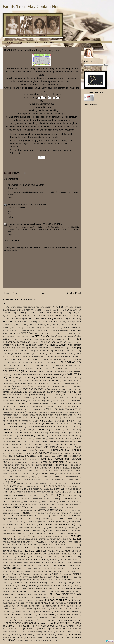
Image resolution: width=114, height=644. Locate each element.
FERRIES (75, 412)
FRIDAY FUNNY (35, 424)
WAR (61, 626)
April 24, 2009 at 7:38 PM (37, 204)
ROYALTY (9, 565)
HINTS (75, 447)
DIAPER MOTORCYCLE (56, 392)
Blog (52, 336)
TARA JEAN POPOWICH (40, 603)
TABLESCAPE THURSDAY (58, 600)
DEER (69, 389)
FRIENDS (50, 424)
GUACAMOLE (66, 439)
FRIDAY (22, 424)
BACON (56, 325)
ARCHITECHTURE (71, 316)
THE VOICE (42, 609)
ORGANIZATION (75, 522)
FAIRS (70, 406)
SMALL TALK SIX (63, 577)
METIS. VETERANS (31, 502)
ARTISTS (61, 319)
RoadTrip (54, 560)
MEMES (52, 495)
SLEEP (36, 577)
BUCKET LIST (75, 345)
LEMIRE (37, 479)
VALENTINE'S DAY (11, 623)
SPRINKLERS (45, 586)
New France (44, 516)
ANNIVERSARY (36, 313)
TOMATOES (7, 617)
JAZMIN (59, 468)
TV (42, 620)
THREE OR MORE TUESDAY (66, 612)
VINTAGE (10, 626)
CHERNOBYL (47, 359)
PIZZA (8, 533)
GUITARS (17, 441)
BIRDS (27, 336)
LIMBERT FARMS (24, 483)
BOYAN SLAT (73, 342)
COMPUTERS (73, 374)
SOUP (51, 583)
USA (61, 620)
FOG (42, 418)
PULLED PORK (20, 545)
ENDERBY (23, 404)
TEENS (24, 606)
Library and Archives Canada (67, 479)
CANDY (17, 354)
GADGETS (73, 427)
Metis (18, 502)
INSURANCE (73, 462)
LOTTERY (74, 483)
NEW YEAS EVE (74, 516)
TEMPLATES (51, 606)
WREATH (64, 638)
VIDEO (78, 623)
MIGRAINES (63, 502)
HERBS (52, 447)
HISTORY (7, 450)
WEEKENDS (10, 632)
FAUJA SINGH (33, 412)
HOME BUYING (8, 453)
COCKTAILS (20, 368)
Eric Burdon (44, 404)
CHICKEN (76, 359)
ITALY (24, 468)
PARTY (52, 528)
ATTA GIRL (8, 322)
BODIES (23, 342)
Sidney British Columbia (34, 574)
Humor (44, 459)
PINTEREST (76, 531)
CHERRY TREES (62, 359)
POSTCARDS (41, 539)
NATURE (7, 516)
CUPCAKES (43, 383)
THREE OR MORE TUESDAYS (18, 614)
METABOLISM (52, 499)
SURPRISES (74, 597)
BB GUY (74, 330)
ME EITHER (70, 492)
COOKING (44, 377)
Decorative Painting (57, 389)
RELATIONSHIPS (71, 551)
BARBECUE (68, 328)
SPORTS (21, 586)
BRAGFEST (7, 345)
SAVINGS (44, 568)
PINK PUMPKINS (62, 531)
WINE (14, 634)
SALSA (56, 565)
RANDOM (16, 173)
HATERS (28, 447)
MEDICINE (7, 496)
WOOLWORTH (8, 638)
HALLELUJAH (11, 444)
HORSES (45, 453)
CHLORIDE (38, 362)
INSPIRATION (58, 462)
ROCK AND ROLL (69, 560)
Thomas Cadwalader (43, 612)
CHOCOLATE (51, 362)
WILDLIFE (74, 632)
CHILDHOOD (12, 362)
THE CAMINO (27, 609)
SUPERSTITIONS (59, 597)
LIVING (64, 483)
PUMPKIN (34, 545)
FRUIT (75, 424)
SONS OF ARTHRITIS (37, 583)
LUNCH (45, 486)
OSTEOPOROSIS (13, 525)
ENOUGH (33, 404)
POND (54, 536)
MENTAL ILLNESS (19, 499)
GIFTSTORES (76, 433)
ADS (58, 307)
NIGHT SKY (46, 519)
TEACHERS (72, 603)
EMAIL (78, 401)
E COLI (32, 401)
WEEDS (78, 629)
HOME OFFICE (23, 453)
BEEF (24, 333)
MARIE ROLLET (33, 489)
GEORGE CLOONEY (32, 433)
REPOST (21, 557)
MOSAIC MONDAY (12, 507)
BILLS (75, 333)
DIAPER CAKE (35, 392)
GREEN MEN (41, 439)
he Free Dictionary (50, 94)
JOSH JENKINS (42, 471)
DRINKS (61, 398)
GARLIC (58, 430)
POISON (14, 536)
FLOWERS (31, 418)
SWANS (14, 600)
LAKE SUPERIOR (21, 477)
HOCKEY (18, 450)
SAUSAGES (33, 568)
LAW (65, 476)
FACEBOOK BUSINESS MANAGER (40, 406)
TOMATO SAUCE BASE (69, 615)
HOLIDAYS (30, 450)
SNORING (25, 580)
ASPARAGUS (73, 319)
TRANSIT (44, 617)
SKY (17, 577)
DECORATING (40, 389)
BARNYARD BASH (28, 330)
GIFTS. (64, 433)
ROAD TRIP (39, 559)
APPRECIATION (47, 316)
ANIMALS (21, 313)
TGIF (63, 606)
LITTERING (54, 483)
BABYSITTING (21, 325)
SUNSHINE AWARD (21, 597)
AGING (15, 310)
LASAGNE (43, 477)
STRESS (9, 591)
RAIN (17, 548)
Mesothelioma (37, 499)
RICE (27, 560)
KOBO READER (64, 474)
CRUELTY (31, 383)
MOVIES (43, 510)
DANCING (7, 386)
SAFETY (27, 565)
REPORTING (7, 557)
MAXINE (57, 492)
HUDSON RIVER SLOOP (12, 459)
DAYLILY (15, 389)
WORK (20, 637)
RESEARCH (35, 557)
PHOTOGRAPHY (34, 530)
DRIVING (73, 398)
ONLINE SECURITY (47, 522)
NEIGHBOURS (20, 516)
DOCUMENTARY (37, 395)
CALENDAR (29, 351)
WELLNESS (22, 632)
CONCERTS (13, 378)
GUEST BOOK (32, 42)
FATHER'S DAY (19, 412)
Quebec (74, 545)
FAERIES (61, 406)
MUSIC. (26, 513)
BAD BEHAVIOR (68, 325)
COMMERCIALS (51, 371)
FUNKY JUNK (48, 427)
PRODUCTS (73, 542)
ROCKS (28, 562)
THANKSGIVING (10, 609)
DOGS (50, 395)
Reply (10, 197)
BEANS (5, 333)
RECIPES (29, 551)
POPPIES (64, 536)
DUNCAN (21, 401)
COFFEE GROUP (44, 368)
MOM (25, 504)
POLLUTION (44, 536)
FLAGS (9, 418)
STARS (75, 586)
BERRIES (35, 333)
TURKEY (32, 620)
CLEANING (59, 365)
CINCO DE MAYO (10, 365)
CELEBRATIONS (37, 357)
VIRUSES (22, 626)
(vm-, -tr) (48, 97)
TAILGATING (7, 603)
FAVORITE (45, 412)
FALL (78, 406)
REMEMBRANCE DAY (37, 554)
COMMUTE (33, 375)
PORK (74, 536)
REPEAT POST (71, 554)
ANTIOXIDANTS (53, 313)
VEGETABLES (63, 623)
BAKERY (27, 328)
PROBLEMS (39, 542)
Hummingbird (31, 459)
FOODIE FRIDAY (52, 421)
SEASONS (48, 571)
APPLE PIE (21, 316)
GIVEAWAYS (25, 436)
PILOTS (49, 530)
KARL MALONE (75, 471)
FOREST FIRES (74, 421)
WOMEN (73, 634)
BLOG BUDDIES (65, 336)
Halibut (78, 441)
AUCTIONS (22, 322)
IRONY (5, 468)
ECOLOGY (67, 401)
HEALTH (39, 447)
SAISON (36, 565)
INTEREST (7, 465)
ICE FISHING (30, 462)
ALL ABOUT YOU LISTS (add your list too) (39, 310)
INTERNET (47, 465)
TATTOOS (59, 603)
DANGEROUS (21, 386)
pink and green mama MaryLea (23, 224)
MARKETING (73, 489)
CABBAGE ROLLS (59, 348)
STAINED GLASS (61, 586)
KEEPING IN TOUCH (27, 474)
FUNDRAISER (33, 427)
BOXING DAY (57, 342)
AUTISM (33, 322)
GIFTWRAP (10, 436)
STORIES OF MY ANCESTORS (47, 588)
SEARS (38, 571)
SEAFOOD (28, 571)
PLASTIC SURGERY (36, 533)
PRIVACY (27, 542)
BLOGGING (57, 339)
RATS (51, 548)
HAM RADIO (39, 444)
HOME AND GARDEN (64, 450)
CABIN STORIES (11, 351)
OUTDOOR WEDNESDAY (54, 524)
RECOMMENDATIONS (51, 551)
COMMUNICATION (19, 375)
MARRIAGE (8, 492)
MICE (53, 502)
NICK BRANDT (33, 519)
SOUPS (60, 583)
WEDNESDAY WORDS (62, 629)
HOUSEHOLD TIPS (21, 456)
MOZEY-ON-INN (68, 510)
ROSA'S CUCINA (66, 562)
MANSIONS (7, 489)
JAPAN (50, 468)
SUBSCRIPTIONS (58, 591)
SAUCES (21, 568)
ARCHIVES (7, 319)
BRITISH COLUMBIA (56, 345)
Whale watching (36, 632)
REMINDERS (56, 554)
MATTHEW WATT (43, 492)
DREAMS (50, 398)
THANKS (74, 606)
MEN (5, 499)
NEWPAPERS (11, 519)
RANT (42, 548)
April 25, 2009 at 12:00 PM (50, 224)
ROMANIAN (38, 562)
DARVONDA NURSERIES (41, 386)
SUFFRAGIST (8, 594)
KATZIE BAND (10, 474)
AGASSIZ (77, 307)
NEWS (22, 519)
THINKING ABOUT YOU (23, 612)
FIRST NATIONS (67, 415)
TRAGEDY (32, 617)
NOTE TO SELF (60, 519)
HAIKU (46, 441)
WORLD (32, 638)
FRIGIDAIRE (64, 424)
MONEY (35, 504)
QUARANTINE (62, 545)
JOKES (30, 471)
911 (4, 307)
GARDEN (26, 430)
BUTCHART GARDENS (39, 348)
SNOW (35, 580)
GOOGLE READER (10, 439)
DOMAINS (27, 398)
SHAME (6, 574)
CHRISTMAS (68, 362)
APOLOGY (9, 316)
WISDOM (62, 635)
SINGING (66, 574)
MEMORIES (73, 496)
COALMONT (7, 368)
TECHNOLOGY (9, 606)
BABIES (70, 322)
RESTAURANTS (69, 557)
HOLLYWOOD (43, 450)
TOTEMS (20, 617)
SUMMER (21, 594)
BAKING (36, 328)
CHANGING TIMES (71, 357)
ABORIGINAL (28, 307)
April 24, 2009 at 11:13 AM (32, 185)
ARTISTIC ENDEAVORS (38, 319)
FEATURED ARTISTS (60, 412)
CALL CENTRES (44, 351)
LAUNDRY (55, 476)
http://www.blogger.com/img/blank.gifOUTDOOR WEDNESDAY (55, 456)
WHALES (49, 632)
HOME (20, 42)
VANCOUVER (28, 623)
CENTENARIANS (53, 357)
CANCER (7, 354)
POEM (5, 536)
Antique (65, 313)
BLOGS (71, 339)
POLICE (24, 536)
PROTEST (6, 545)
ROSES (78, 562)
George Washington (50, 433)
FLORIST (19, 418)
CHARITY (7, 359)
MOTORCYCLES (9, 510)
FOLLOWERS (53, 418)
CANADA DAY (72, 351)
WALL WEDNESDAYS (45, 626)
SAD (18, 565)
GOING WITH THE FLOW (58, 436)
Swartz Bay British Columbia (31, 600)
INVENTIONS (61, 465)
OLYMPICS (31, 522)
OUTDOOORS (29, 525)
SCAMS (54, 568)
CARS (78, 354)
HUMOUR (75, 459)
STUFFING (21, 591)
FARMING (6, 412)
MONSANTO (63, 504)
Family (9, 409)
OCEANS (74, 519)
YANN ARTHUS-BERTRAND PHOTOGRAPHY (37, 640)
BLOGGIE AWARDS (39, 339)
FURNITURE (61, 427)
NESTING (33, 516)
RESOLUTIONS (51, 557)
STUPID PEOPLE (38, 591)
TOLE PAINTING (46, 614)
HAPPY (63, 444)
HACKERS (36, 441)
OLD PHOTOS (18, 522)
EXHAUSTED (66, 404)
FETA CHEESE (27, 415)
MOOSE (75, 504)
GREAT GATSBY (26, 439)
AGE (7, 310)
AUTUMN (43, 322)
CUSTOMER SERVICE (70, 383)
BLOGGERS (20, 339)
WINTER (50, 635)
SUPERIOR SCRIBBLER (40, 597)
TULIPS (21, 620)
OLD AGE (6, 522)
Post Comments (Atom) (26, 299)
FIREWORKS (53, 415)
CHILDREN (25, 362)
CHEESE (18, 359)
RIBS (19, 560)
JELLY (68, 468)
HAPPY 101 (74, 444)
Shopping (16, 574)
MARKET (60, 489)
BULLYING (9, 348)
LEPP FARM (48, 479)
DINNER (74, 392)
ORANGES (61, 522)
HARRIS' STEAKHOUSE (12, 447)
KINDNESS (50, 474)
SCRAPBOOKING (13, 571)
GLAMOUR (40, 436)
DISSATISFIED (8, 395)
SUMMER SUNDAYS (38, 594)
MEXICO (45, 502)
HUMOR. (58, 459)
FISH (79, 415)
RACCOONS (7, 548)
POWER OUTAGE (57, 539)
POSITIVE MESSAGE (25, 539)
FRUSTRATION (9, 427)
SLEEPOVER (47, 577)
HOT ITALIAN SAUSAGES (62, 453)
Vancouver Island (45, 623)
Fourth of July (11, 424)
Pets (79, 528)
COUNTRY (46, 381)
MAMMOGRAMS (72, 486)
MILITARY (75, 502)
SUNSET (6, 597)
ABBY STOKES (14, 307)
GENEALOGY (10, 433)
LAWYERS (74, 477)
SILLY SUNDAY (53, 574)
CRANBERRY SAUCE (70, 381)
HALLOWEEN (25, 444)
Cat (7, 357)
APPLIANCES (33, 316)
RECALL (16, 551)
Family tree (37, 409)
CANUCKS (40, 354)
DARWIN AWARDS (62, 386)
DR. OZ (38, 398)
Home (42, 293)
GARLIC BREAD (71, 430)
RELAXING (7, 554)
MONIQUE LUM (48, 504)
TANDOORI (21, 603)
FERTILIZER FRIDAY (11, 415)
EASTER (56, 401)
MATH (31, 492)
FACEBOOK (18, 406)
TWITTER (51, 620)
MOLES (16, 504)
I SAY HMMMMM (48, 42)
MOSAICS (31, 507)
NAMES (75, 513)
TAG (76, 600)
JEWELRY (77, 468)
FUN (21, 427)
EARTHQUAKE (44, 401)
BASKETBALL (44, 330)
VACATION (73, 620)
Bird (4, 336)
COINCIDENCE (63, 368)
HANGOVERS (52, 444)
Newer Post (10, 293)
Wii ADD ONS (61, 632)
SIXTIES (9, 577)
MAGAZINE (57, 486)
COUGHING (34, 381)
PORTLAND (8, 539)
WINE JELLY (27, 635)
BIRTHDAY (40, 336)
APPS (58, 316)
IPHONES (74, 465)
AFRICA (68, 307)
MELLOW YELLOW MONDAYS (29, 496)
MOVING (54, 510)
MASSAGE (21, 492)
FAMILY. (50, 409)
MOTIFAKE (74, 507)
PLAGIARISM (19, 533)
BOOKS (44, 342)
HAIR (54, 441)
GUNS (27, 441)
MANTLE (19, 489)
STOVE (78, 589)
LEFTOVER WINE (24, 479)
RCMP (59, 548)
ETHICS (55, 404)
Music (16, 513)
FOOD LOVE (67, 418)
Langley (33, 477)
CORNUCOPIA (21, 381)
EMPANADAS (11, 404)
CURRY (55, 383)
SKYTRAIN (26, 577)
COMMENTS (32, 371)
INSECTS (43, 462)
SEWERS (75, 571)
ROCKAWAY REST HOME (12, 562)
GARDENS (42, 429)
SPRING (33, 586)
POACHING (74, 533)
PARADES (30, 528)
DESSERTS (19, 392)
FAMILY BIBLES (23, 409)
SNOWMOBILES (48, 580)
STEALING (27, 589)
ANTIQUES (76, 313)
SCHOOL (65, 568)
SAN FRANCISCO (70, 565)
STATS (17, 588)
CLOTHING (73, 365)
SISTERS (77, 574)
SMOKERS (14, 580)
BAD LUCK (16, 328)
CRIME (5, 383)
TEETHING (37, 606)
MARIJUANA (48, 489)
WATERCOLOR (72, 626)
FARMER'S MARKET (68, 409)
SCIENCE (77, 568)
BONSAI (34, 342)
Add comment (12, 240)
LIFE (6, 483)
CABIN (73, 348)
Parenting (41, 528)
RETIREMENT (8, 560)
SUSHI (5, 600)
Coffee (30, 368)
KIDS (40, 474)
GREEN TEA (53, 439)
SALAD (46, 565)
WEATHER (31, 629)
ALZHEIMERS (8, 313)
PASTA (61, 528)
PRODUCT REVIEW (57, 542)
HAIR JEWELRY (66, 441)
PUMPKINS (47, 545)
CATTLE (24, 357)
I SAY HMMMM (14, 462)
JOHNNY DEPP (18, 471)
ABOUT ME (9, 42)
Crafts (56, 380)
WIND (5, 635)
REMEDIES (19, 554)
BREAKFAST (20, 345)
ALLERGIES (64, 310)
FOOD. (35, 421)
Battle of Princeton (60, 330)
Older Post (74, 293)
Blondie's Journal (16, 204)
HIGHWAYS (64, 447)
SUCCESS (74, 591)
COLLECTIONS (11, 371)
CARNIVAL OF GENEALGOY (60, 354)
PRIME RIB (15, 542)
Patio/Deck (70, 528)
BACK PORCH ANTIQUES (40, 325)
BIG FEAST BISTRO (49, 333)
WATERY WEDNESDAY (13, 629)
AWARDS (56, 322)
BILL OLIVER (65, 333)
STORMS (68, 588)
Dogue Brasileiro (65, 395)
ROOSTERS (51, 562)
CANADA (57, 351)
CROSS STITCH (17, 383)
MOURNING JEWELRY (27, 510)
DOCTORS (22, 395)
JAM (32, 468)
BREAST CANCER (36, 345)
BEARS (14, 333)
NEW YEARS (57, 516)
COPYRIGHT (7, 381)
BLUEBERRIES (9, 342)
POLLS (33, 536)
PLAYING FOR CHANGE (56, 533)
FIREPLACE (40, 415)
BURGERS (21, 348)
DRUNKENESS (8, 401)
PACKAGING (7, 528)
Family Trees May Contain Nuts (31, 6)
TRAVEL (55, 617)
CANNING (27, 354)
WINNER (39, 635)
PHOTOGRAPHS (13, 530)
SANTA (7, 568)
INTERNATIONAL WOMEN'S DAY (27, 465)
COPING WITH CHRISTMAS (67, 378)
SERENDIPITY (61, 571)
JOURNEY (56, 471)
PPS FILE (72, 539)
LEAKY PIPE (8, 479)
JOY (65, 471)
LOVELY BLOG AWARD (29, 486)
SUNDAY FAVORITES (63, 594)
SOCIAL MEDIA (19, 583)
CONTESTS (28, 378)
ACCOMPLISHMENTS (44, 307)
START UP (7, 589)
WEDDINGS (44, 629)
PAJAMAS (19, 528)
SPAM (69, 583)
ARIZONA (18, 319)
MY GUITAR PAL (41, 513)
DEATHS (26, 389)
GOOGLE (75, 436)
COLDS (75, 368)
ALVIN (76, 310)
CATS (14, 356)
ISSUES (14, 468)
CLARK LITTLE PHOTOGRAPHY (36, 365)
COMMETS (66, 372)
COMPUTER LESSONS (51, 375)
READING (70, 548)
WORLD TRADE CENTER (48, 638)
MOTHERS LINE (58, 507)
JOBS (7, 471)
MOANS (6, 504)
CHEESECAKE (32, 359)
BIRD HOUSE (15, 336)
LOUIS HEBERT (9, 486)
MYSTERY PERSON (60, 513)
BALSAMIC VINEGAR (51, 328)
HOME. (35, 453)
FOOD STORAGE (22, 421)
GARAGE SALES (10, 430)
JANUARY (41, 468)
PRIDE (5, 542)
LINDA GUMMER (40, 483)
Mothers (43, 507)
